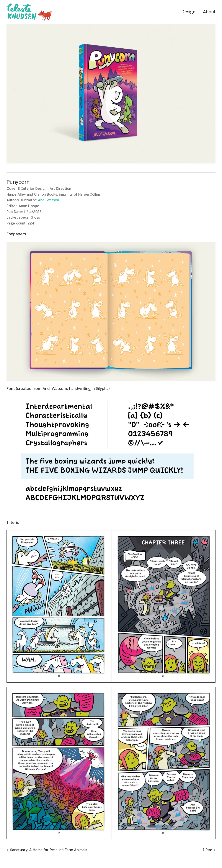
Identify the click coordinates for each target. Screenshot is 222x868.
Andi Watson (48, 200)
